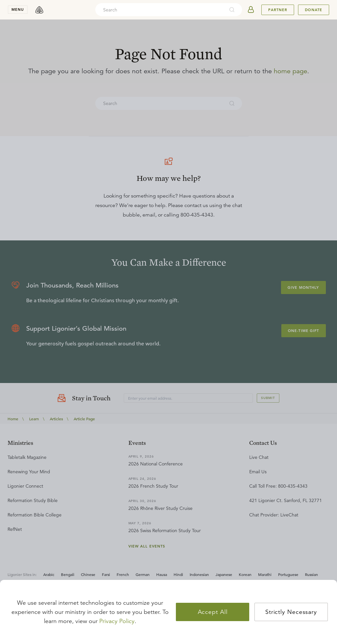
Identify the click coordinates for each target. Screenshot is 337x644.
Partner (278, 10)
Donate (314, 10)
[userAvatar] (251, 10)
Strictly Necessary (291, 612)
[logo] (39, 10)
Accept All (213, 612)
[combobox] (160, 10)
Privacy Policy (117, 621)
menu (18, 9)
